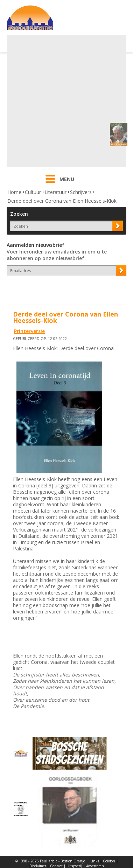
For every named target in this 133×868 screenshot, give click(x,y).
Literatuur (55, 192)
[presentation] (48, 288)
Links (95, 861)
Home (14, 192)
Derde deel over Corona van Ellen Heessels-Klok (62, 201)
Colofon (109, 861)
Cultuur (33, 192)
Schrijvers (81, 192)
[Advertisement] (66, 101)
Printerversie (29, 331)
